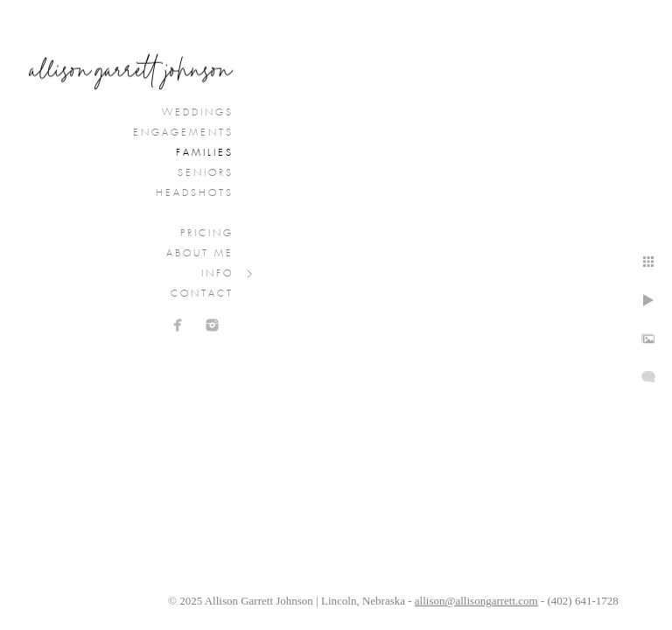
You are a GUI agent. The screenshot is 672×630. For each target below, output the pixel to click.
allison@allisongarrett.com (476, 601)
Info (217, 274)
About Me (200, 254)
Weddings (198, 113)
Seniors (206, 173)
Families (205, 153)
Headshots (195, 193)
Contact (202, 294)
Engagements (183, 133)
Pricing (207, 234)
